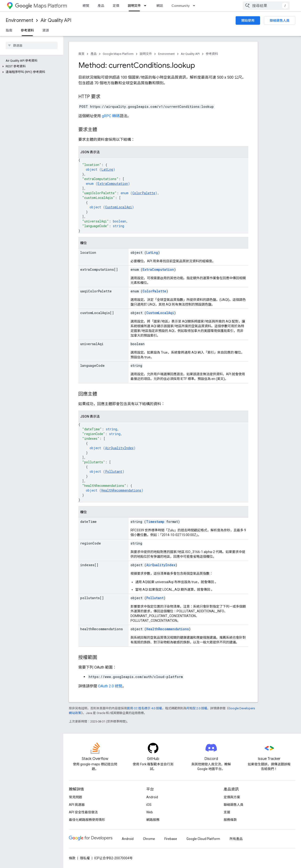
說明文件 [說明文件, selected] (134, 6)
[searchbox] (32, 45)
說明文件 (146, 54)
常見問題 (75, 797)
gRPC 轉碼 (111, 116)
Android (152, 797)
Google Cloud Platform (203, 839)
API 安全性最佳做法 (83, 812)
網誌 (160, 6)
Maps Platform (41, 6)
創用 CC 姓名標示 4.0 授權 (145, 708)
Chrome (149, 839)
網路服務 (153, 820)
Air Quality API (56, 20)
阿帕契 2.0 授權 (197, 708)
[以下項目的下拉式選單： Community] (195, 6)
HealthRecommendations (121, 490)
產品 (101, 6)
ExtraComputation (113, 184)
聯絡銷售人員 (280, 20)
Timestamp (155, 522)
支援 (227, 812)
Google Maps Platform (118, 54)
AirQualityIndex (119, 448)
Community (181, 6)
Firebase (171, 839)
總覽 (86, 6)
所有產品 (236, 839)
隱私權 (85, 858)
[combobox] (266, 6)
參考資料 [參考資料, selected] (27, 30)
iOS (149, 805)
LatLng (107, 169)
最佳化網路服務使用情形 (87, 820)
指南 (9, 30)
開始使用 (248, 20)
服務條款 (230, 820)
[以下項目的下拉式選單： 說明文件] (147, 6)
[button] (31, 66)
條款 (72, 858)
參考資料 (212, 54)
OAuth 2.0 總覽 (110, 686)
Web (150, 812)
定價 (116, 6)
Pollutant (114, 471)
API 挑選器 (77, 805)
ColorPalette (144, 193)
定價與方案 (232, 797)
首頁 (81, 54)
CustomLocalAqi (119, 207)
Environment (19, 20)
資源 (46, 30)
